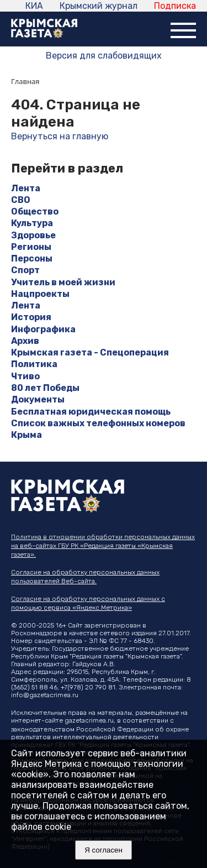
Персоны (32, 258)
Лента (26, 188)
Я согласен (104, 850)
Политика (34, 364)
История (31, 317)
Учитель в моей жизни (63, 282)
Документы (38, 399)
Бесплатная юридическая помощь (91, 412)
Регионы (31, 247)
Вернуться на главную (60, 136)
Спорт (25, 270)
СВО (21, 200)
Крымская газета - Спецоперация (90, 352)
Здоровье (33, 235)
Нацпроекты (40, 294)
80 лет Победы (45, 388)
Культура (32, 223)
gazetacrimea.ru (89, 720)
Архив (25, 341)
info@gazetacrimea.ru (45, 695)
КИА (34, 6)
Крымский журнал (99, 6)
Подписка (175, 6)
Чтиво (25, 376)
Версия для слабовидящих (104, 56)
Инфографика (43, 329)
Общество (35, 211)
